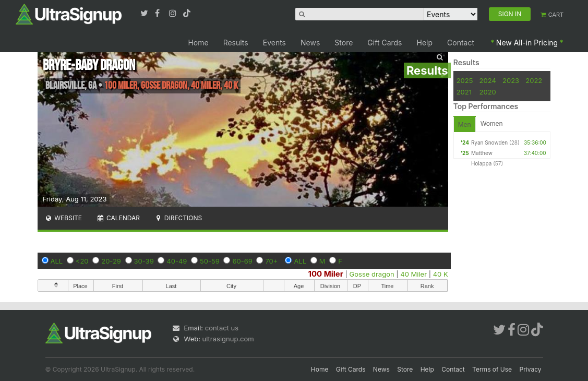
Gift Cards (385, 43)
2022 (534, 80)
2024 (488, 80)
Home (198, 43)
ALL (57, 261)
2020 (488, 92)
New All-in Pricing (527, 43)
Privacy (531, 369)
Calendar (118, 218)
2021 (464, 92)
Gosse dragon (372, 274)
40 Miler (413, 274)
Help (425, 43)
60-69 (242, 261)
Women (492, 123)
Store (344, 43)
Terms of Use (492, 369)
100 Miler (326, 274)
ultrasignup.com (228, 339)
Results (236, 43)
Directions (178, 218)
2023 (511, 80)
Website (64, 218)
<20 (82, 261)
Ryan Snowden (489, 142)
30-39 (144, 261)
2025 (465, 80)
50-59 (210, 261)
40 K (441, 274)
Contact (461, 43)
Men (465, 124)
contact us (222, 328)
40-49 (177, 261)
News (310, 43)
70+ (271, 261)
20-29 (111, 261)
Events (274, 43)
